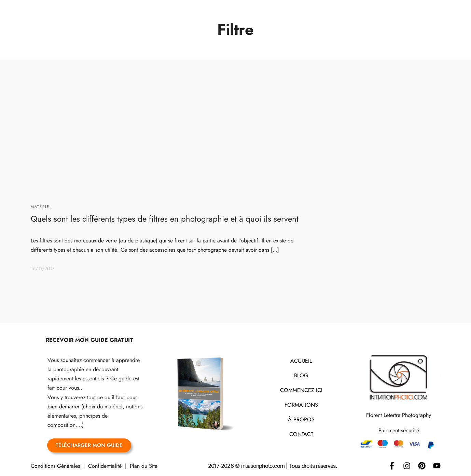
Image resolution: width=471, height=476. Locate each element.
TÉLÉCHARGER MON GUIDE (89, 445)
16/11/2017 (43, 268)
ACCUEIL (301, 361)
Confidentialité (105, 466)
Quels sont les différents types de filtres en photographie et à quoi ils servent (165, 219)
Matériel (41, 207)
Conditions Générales (55, 466)
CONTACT (301, 434)
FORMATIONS (301, 405)
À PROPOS (301, 419)
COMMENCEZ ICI (301, 390)
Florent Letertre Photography (399, 415)
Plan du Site (144, 466)
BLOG (301, 375)
